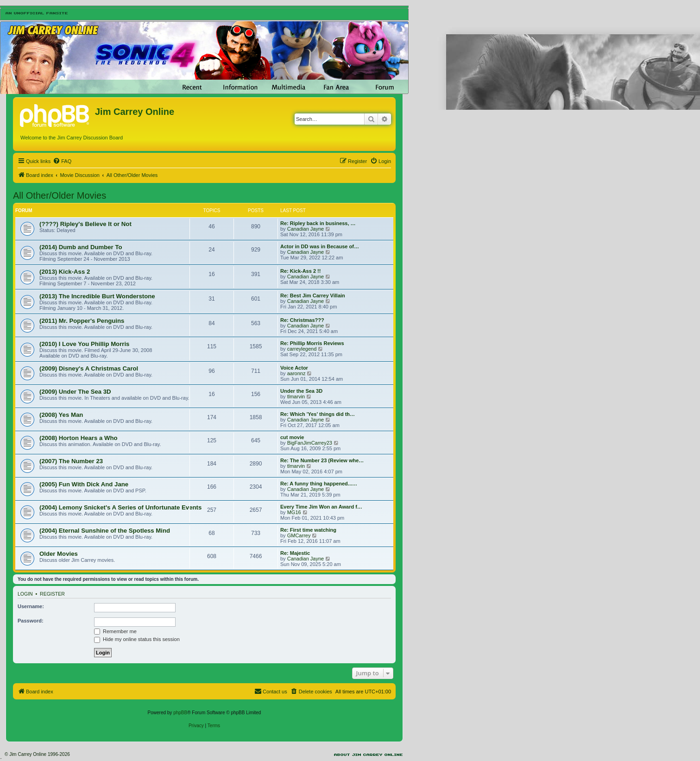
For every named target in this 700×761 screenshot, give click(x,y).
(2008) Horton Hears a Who (79, 438)
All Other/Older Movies (60, 195)
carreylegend (302, 349)
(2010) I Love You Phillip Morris (84, 344)
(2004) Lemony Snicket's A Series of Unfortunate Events (120, 507)
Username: (31, 606)
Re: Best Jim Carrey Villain (313, 296)
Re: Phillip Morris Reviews (312, 343)
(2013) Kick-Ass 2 (65, 272)
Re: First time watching (308, 530)
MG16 (294, 512)
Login (25, 594)
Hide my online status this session (137, 639)
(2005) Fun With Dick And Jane (84, 484)
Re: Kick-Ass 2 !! (300, 271)
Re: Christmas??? (302, 320)
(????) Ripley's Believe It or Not (85, 224)
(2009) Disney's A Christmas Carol (89, 368)
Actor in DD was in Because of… (320, 246)
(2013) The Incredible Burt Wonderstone (97, 296)
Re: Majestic (295, 553)
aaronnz (296, 373)
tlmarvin (296, 396)
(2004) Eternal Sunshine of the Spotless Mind (105, 531)
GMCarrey (299, 535)
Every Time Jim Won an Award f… (321, 507)
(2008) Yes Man (61, 415)
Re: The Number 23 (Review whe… (322, 460)
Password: (31, 621)
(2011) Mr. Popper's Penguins (82, 321)
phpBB (180, 713)
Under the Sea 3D (301, 391)
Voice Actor (294, 368)
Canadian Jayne (306, 229)
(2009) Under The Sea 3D (75, 392)
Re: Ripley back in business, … (318, 223)
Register (52, 594)
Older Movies (59, 554)
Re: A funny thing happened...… (319, 484)
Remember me (115, 631)
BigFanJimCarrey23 (310, 443)
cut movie (292, 437)
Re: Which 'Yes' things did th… (318, 414)
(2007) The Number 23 (71, 461)
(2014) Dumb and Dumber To (81, 247)
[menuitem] (62, 161)
